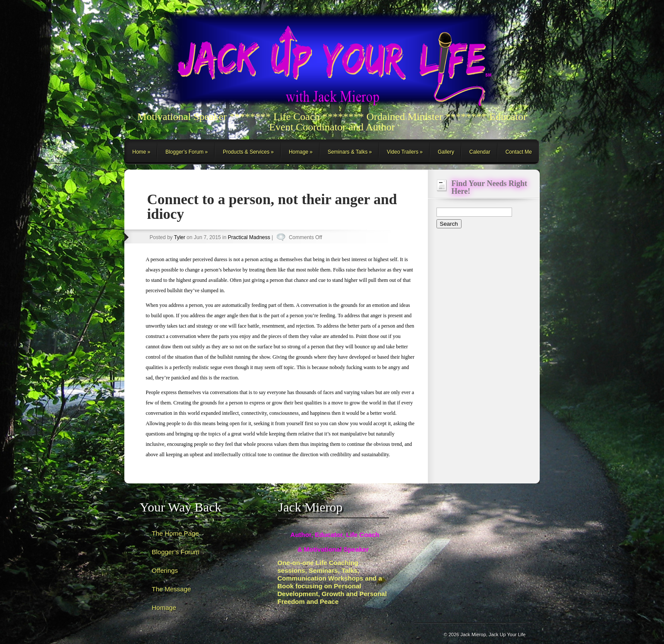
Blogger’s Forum (184, 152)
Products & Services (246, 152)
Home (139, 152)
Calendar (480, 152)
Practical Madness (249, 237)
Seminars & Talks (348, 152)
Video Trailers (403, 152)
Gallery (446, 152)
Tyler (180, 237)
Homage (299, 152)
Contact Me (519, 152)
